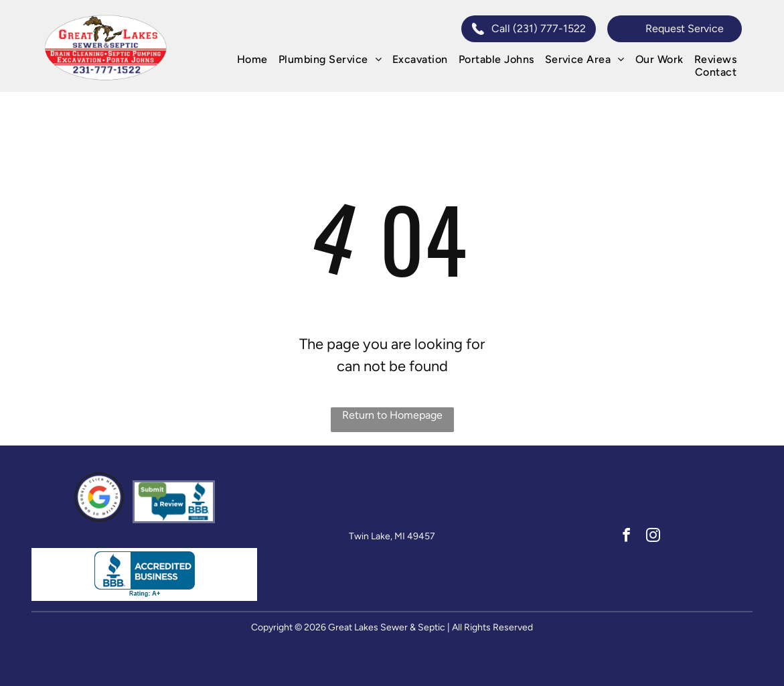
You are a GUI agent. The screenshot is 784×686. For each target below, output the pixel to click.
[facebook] (626, 537)
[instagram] (653, 537)
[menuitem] (252, 59)
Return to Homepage (392, 415)
